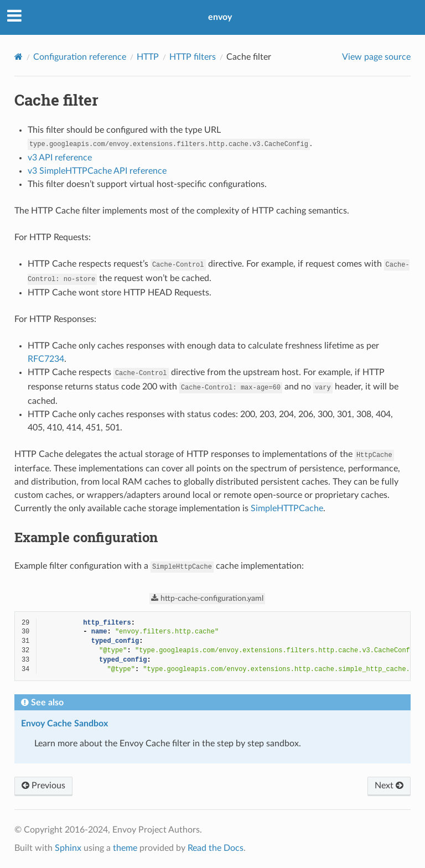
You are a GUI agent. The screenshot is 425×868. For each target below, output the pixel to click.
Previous (43, 786)
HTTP (148, 57)
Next (389, 786)
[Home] (19, 57)
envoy (220, 17)
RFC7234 (46, 359)
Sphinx (68, 848)
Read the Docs (216, 848)
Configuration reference (80, 57)
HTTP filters (193, 57)
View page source (376, 57)
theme (125, 848)
